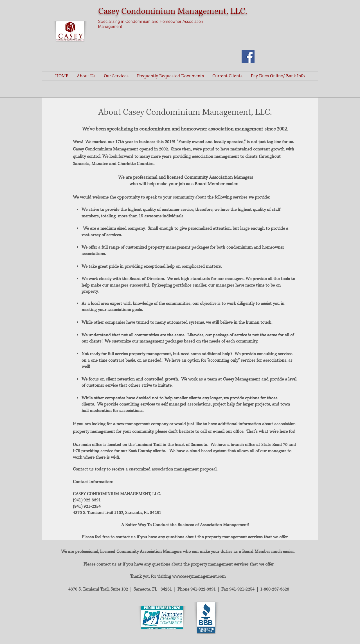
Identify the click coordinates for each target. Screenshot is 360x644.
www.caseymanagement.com (199, 576)
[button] (86, 76)
